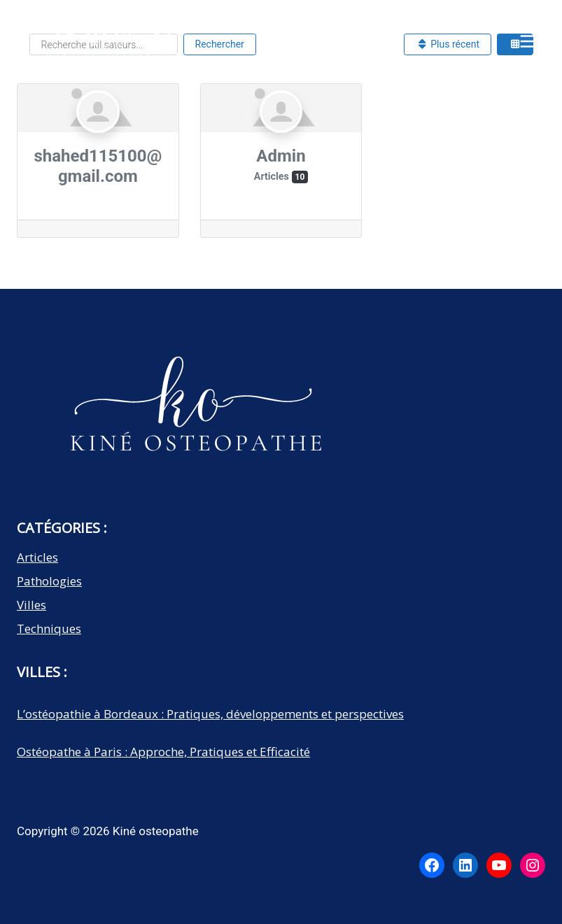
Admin (281, 156)
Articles (37, 557)
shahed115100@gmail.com (98, 166)
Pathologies (49, 581)
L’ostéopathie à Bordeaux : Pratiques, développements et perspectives (210, 714)
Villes (31, 605)
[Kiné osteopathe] (111, 45)
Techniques (49, 628)
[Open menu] (529, 41)
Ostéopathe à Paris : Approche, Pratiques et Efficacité (163, 752)
